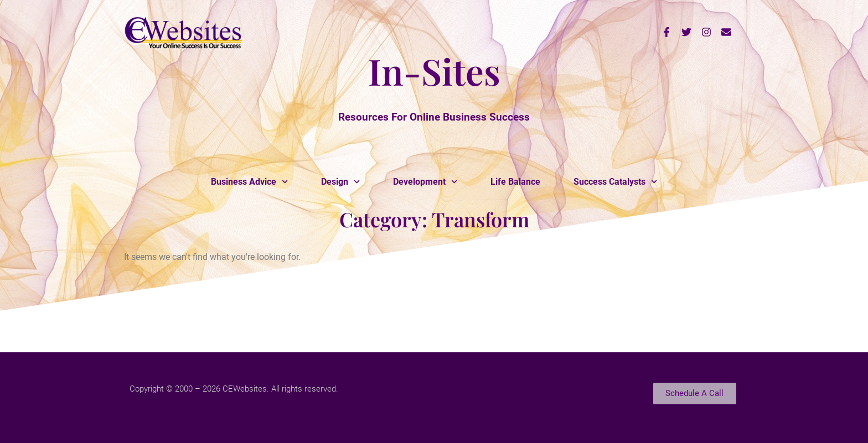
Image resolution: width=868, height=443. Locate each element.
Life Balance (515, 182)
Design (340, 182)
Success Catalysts (615, 182)
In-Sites (434, 71)
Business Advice (249, 182)
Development (425, 182)
